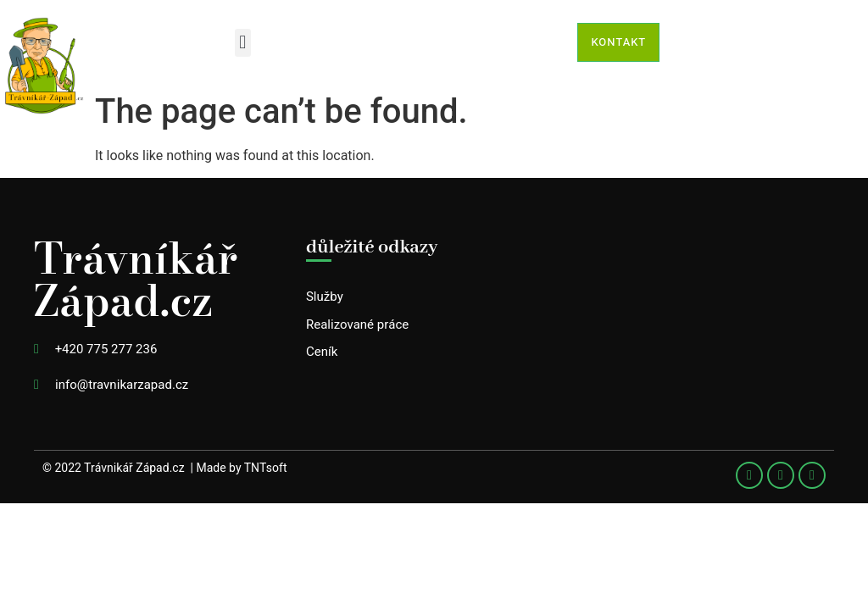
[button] (243, 43)
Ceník (322, 352)
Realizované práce (357, 324)
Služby (325, 297)
